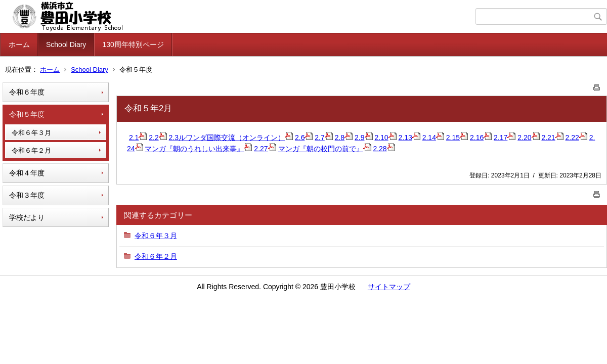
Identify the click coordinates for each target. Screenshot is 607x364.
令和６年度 (27, 92)
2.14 (433, 138)
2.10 (385, 138)
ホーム (19, 44)
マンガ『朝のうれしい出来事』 (198, 149)
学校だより (27, 217)
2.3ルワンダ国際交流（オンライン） (231, 138)
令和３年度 (27, 195)
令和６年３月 (31, 133)
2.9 (363, 138)
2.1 (138, 138)
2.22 (576, 138)
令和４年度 (27, 173)
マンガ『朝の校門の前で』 (325, 149)
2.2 (158, 138)
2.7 (323, 138)
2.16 (481, 138)
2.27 (265, 149)
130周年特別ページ (133, 44)
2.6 (304, 138)
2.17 (505, 138)
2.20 (528, 138)
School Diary (66, 44)
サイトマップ (389, 287)
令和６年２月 (31, 150)
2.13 (409, 138)
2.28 (384, 149)
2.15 (457, 138)
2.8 (344, 138)
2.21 (552, 138)
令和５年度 (27, 114)
